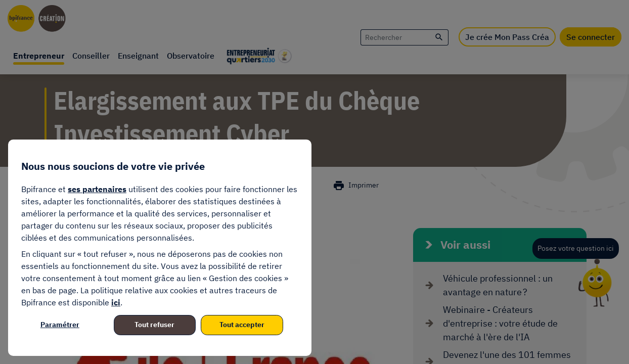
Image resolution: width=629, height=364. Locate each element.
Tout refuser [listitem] (154, 325)
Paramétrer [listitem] (60, 325)
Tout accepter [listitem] (242, 325)
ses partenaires (97, 189)
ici (116, 302)
